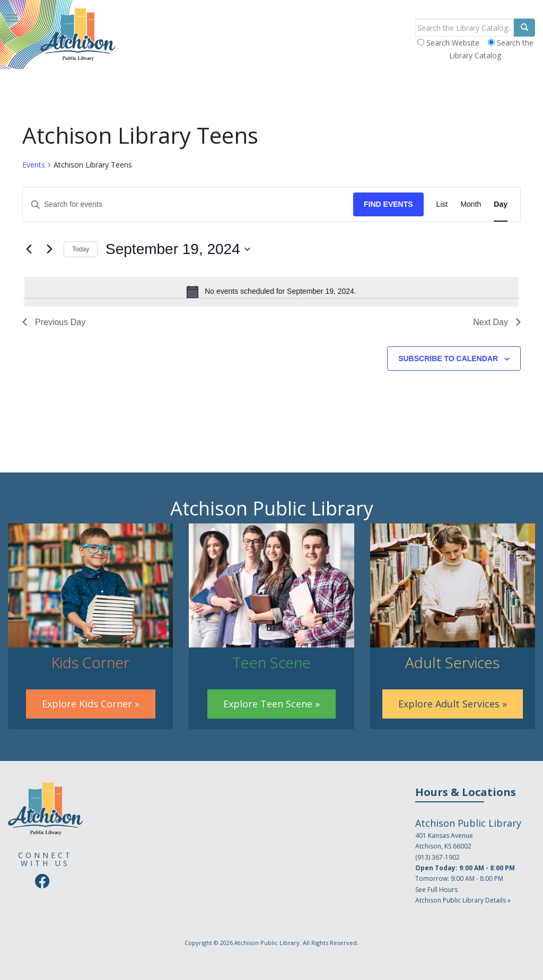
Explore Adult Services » (453, 704)
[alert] (271, 292)
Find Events (388, 204)
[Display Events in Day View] (501, 204)
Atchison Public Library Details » (463, 900)
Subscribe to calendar (448, 358)
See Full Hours (436, 890)
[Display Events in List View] (442, 204)
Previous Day (54, 322)
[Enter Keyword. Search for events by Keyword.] (188, 204)
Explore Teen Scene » (271, 704)
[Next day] (49, 249)
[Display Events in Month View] (471, 204)
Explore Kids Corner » (91, 704)
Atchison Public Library (267, 943)
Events (34, 165)
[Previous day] (29, 249)
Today (81, 249)
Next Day (497, 322)
